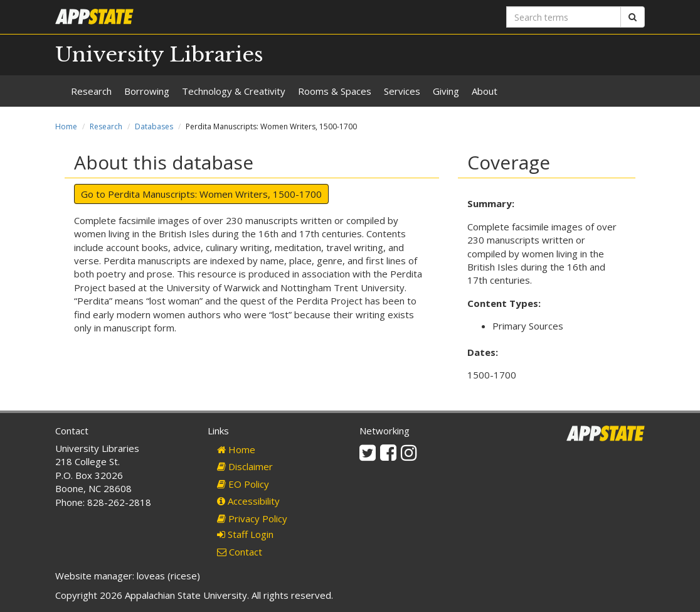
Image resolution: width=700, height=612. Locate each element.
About (485, 91)
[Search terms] (564, 17)
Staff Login (245, 534)
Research (91, 91)
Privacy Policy (252, 518)
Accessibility (248, 501)
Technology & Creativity (234, 91)
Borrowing (147, 91)
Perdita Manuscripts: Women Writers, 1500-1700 (215, 194)
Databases (154, 126)
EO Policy (243, 484)
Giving (446, 91)
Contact (240, 552)
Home (66, 126)
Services (402, 91)
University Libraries (159, 55)
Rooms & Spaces (335, 91)
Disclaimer (245, 466)
